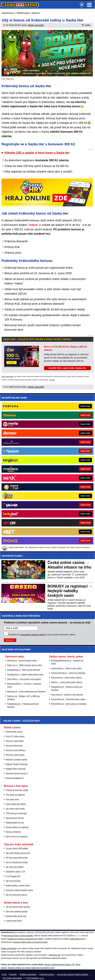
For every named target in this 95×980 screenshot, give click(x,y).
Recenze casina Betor (15, 741)
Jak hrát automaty (13, 881)
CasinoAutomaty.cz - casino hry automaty (68, 673)
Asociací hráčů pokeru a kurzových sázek (30, 942)
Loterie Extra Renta (14, 921)
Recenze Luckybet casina (16, 760)
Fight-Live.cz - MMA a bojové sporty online (25, 665)
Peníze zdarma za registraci (17, 827)
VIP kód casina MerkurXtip (17, 858)
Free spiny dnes (12, 799)
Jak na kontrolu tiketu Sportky (18, 907)
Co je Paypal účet (13, 876)
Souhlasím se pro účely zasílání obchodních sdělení (42, 635)
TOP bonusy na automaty (16, 813)
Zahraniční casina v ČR (15, 872)
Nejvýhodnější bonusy (15, 823)
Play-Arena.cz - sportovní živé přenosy (67, 695)
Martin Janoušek (36, 25)
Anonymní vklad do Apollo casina (19, 890)
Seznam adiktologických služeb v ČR (59, 965)
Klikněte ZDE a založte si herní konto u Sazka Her (37, 153)
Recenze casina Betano (16, 750)
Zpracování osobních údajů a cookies (73, 974)
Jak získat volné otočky (15, 809)
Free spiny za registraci (15, 795)
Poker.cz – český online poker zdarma (67, 682)
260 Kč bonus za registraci (17, 837)
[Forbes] (58, 469)
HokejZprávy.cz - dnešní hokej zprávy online (25, 675)
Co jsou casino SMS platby (17, 848)
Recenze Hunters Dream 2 (17, 773)
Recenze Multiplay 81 (15, 778)
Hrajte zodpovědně (7, 377)
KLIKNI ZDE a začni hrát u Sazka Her (68, 368)
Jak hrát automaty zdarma (16, 895)
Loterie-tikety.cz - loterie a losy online (66, 668)
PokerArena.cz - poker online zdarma (66, 678)
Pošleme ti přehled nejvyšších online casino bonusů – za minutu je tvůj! (47, 622)
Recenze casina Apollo (15, 755)
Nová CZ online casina (15, 736)
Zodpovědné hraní (77, 939)
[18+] (82, 5)
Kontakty (13, 974)
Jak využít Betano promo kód (18, 853)
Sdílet (86, 25)
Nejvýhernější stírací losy (16, 916)
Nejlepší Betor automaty (16, 769)
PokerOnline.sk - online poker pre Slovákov (69, 704)
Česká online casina (14, 732)
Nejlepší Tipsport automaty (17, 764)
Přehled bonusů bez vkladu (17, 790)
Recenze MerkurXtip (14, 746)
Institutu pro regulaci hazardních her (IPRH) (25, 939)
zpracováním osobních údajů (32, 635)
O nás (4, 974)
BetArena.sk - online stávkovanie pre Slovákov (26, 692)
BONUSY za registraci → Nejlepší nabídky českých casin (70, 591)
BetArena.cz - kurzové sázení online (22, 661)
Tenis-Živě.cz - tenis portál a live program (24, 679)
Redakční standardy (28, 974)
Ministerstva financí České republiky (18, 936)
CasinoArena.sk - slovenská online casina (68, 699)
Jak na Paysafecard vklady (17, 862)
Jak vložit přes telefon (15, 867)
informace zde (54, 955)
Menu (89, 5)
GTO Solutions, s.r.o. (35, 978)
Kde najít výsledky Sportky (17, 912)
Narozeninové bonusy (15, 818)
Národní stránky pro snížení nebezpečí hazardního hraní (31, 968)
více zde (52, 380)
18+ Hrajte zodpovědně (12, 978)
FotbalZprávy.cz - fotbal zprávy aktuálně (24, 670)
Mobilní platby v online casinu (18, 886)
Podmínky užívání (47, 974)
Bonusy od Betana (13, 832)
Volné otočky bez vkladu (16, 804)
